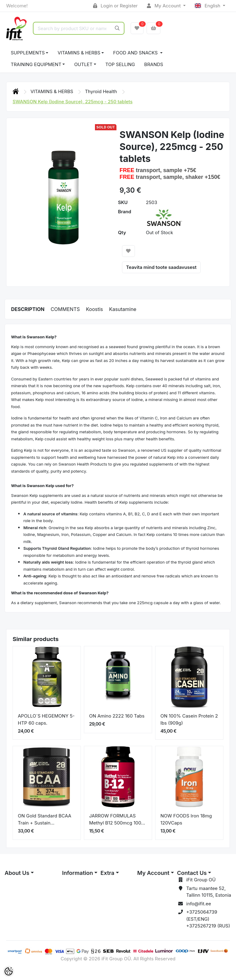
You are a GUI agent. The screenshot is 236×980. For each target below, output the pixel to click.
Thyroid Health (102, 91)
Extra (107, 873)
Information (77, 873)
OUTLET (83, 64)
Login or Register (115, 6)
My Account (164, 6)
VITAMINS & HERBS (79, 53)
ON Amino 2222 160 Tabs (117, 716)
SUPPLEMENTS (28, 53)
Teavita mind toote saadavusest (161, 267)
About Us (17, 873)
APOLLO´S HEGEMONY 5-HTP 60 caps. (46, 719)
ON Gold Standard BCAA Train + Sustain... (45, 819)
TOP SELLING (120, 64)
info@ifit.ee (199, 904)
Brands (154, 64)
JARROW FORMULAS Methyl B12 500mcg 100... (117, 819)
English (208, 6)
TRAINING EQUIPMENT (36, 64)
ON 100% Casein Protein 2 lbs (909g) (189, 719)
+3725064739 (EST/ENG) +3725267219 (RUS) (208, 919)
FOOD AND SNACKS (136, 53)
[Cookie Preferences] (9, 971)
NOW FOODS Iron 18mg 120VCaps (186, 819)
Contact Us (192, 873)
